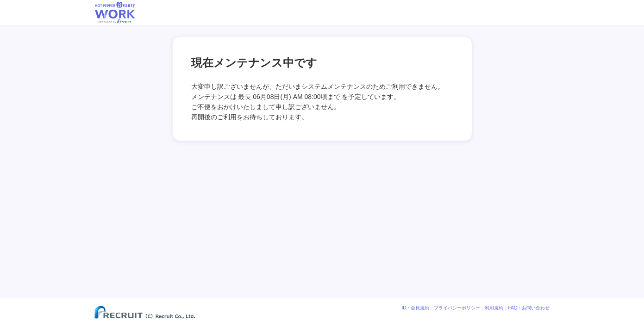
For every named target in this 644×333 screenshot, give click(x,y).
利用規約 (494, 308)
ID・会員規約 (415, 308)
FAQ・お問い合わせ (529, 308)
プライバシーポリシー (457, 308)
